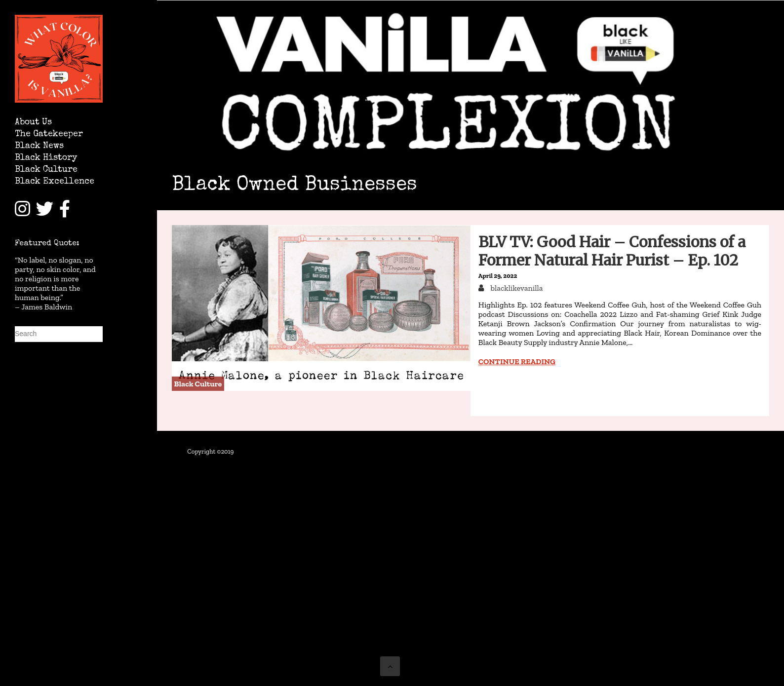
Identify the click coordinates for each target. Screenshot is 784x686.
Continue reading (517, 362)
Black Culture (46, 170)
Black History (46, 158)
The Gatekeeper (49, 134)
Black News (39, 146)
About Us (33, 123)
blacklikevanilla (516, 288)
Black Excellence (55, 182)
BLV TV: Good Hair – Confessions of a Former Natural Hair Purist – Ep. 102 (612, 251)
